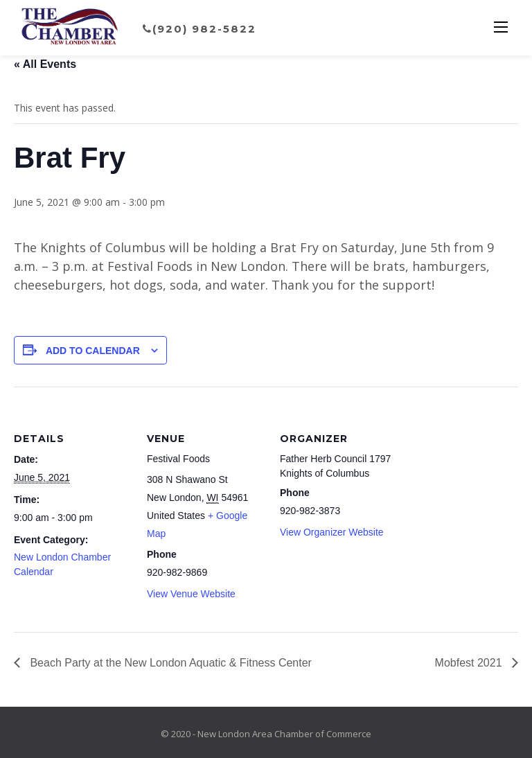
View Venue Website (191, 594)
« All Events (45, 64)
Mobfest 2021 (470, 663)
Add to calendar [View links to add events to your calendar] (93, 351)
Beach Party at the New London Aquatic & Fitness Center (169, 663)
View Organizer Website (332, 532)
